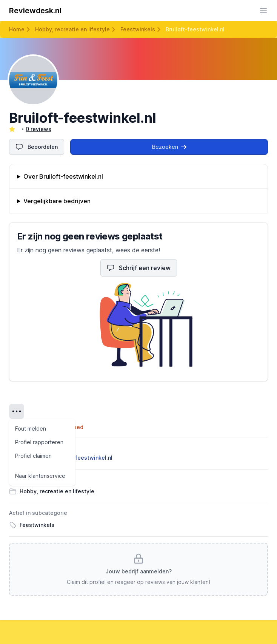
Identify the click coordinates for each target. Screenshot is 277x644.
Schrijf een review (139, 268)
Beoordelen (37, 147)
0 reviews (38, 129)
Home (17, 29)
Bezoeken (169, 147)
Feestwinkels (138, 29)
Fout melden (31, 429)
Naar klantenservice (40, 476)
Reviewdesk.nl (35, 11)
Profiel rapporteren (39, 442)
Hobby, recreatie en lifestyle (72, 29)
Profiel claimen (33, 456)
